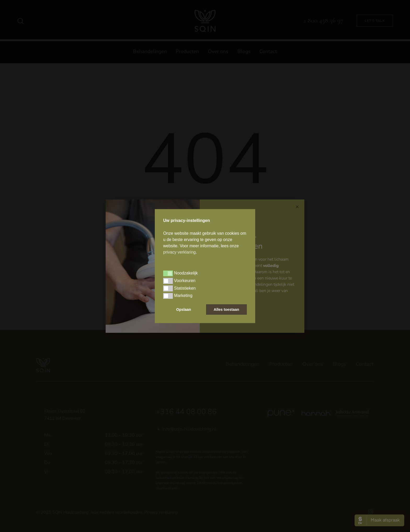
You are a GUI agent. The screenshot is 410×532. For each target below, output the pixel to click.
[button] (168, 273)
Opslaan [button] (184, 310)
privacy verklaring (179, 252)
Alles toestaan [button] (226, 310)
